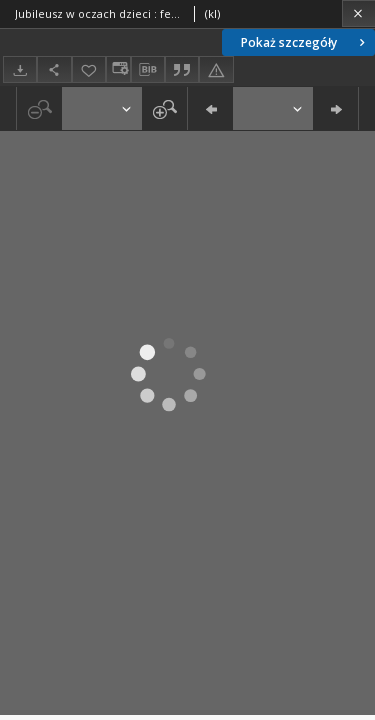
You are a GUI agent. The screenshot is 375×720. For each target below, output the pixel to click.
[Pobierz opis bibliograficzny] (148, 70)
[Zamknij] (358, 13)
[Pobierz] (20, 69)
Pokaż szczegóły (305, 42)
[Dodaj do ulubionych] (89, 69)
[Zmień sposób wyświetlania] (118, 69)
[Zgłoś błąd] (216, 69)
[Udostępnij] (54, 69)
